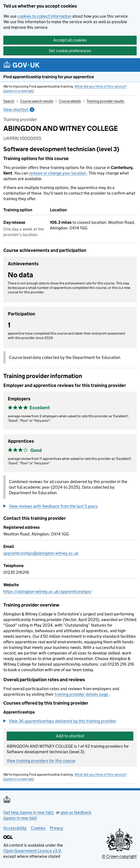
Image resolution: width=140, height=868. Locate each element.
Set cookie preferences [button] (70, 51)
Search (9, 101)
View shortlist (19, 110)
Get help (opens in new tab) (29, 812)
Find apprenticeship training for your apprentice (49, 77)
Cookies (38, 828)
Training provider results (105, 101)
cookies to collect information (44, 16)
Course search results (37, 101)
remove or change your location (58, 173)
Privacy (56, 828)
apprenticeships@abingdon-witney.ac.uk (41, 553)
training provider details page (82, 694)
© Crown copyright (119, 856)
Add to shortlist (70, 736)
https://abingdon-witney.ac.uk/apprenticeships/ (48, 591)
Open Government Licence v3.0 (32, 851)
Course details (70, 101)
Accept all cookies (70, 40)
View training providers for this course (41, 761)
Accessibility (15, 828)
